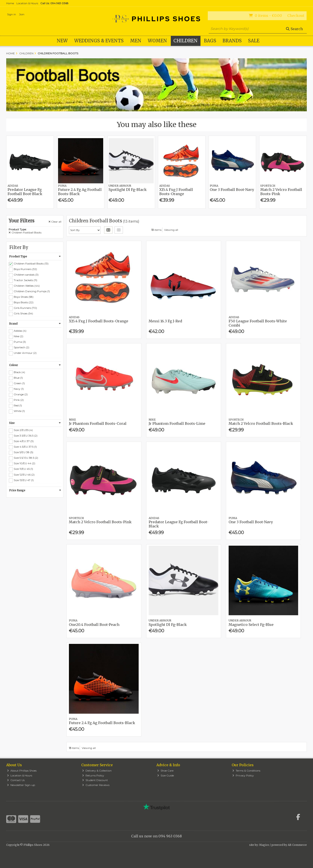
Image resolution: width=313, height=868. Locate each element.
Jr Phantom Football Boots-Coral (98, 423)
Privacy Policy (243, 775)
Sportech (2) (21, 347)
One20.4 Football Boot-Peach (94, 625)
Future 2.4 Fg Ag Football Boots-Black (80, 192)
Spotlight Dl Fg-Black (128, 190)
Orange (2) (21, 394)
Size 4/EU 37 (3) (24, 441)
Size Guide (166, 775)
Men (136, 41)
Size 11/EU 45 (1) (23, 469)
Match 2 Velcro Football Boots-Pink (281, 192)
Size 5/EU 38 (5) (23, 452)
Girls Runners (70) (25, 308)
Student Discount (95, 780)
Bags (210, 41)
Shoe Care (165, 771)
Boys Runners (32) (25, 269)
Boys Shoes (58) (24, 297)
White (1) (19, 411)
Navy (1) (19, 389)
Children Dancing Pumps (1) (32, 291)
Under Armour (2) (25, 353)
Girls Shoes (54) (23, 313)
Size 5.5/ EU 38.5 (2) (26, 458)
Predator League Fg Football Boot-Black (25, 192)
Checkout (296, 16)
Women (157, 41)
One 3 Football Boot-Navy (232, 190)
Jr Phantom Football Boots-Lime (177, 423)
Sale (254, 41)
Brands (232, 41)
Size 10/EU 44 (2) (24, 463)
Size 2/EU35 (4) (23, 430)
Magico (264, 845)
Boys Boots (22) (24, 302)
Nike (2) (18, 336)
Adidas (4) (20, 331)
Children (186, 41)
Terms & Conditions (246, 771)
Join (22, 14)
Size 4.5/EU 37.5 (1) (25, 447)
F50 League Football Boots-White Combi (258, 323)
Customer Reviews (96, 785)
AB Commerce (297, 845)
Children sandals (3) (26, 275)
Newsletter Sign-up (21, 785)
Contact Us (16, 780)
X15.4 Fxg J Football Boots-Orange (176, 192)
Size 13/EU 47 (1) (24, 480)
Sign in (12, 14)
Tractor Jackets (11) (25, 280)
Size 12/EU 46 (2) (24, 474)
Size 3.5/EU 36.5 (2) (26, 436)
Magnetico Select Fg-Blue (251, 625)
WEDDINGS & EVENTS (99, 41)
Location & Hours (27, 3)
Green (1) (19, 383)
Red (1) (18, 405)
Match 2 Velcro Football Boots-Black (261, 423)
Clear (55, 222)
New (62, 41)
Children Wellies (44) (27, 286)
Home (10, 3)
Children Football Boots (25, 233)
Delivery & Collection (97, 771)
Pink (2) (19, 400)
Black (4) (19, 372)
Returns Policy (93, 775)
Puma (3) (20, 342)
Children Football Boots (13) (31, 264)
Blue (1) (18, 377)
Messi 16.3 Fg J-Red (165, 321)
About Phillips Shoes (22, 771)
